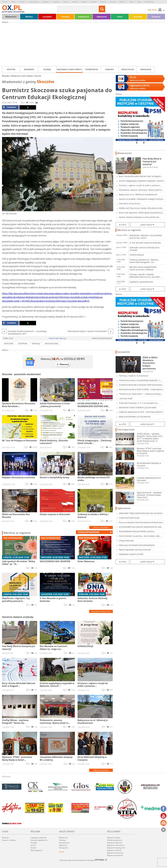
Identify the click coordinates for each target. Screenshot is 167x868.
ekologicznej (52, 343)
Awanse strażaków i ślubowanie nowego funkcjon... (142, 199)
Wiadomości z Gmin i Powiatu (69, 69)
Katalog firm (84, 17)
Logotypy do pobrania (39, 838)
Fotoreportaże (92, 69)
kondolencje (146, 69)
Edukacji (36, 343)
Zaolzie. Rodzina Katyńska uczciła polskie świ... (140, 217)
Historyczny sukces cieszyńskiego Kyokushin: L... (140, 380)
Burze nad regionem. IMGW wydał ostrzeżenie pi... (142, 213)
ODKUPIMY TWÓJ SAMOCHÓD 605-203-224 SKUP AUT (141, 513)
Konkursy (156, 17)
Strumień (122, 2)
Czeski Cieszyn (34, 2)
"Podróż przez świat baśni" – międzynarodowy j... (141, 394)
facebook (9, 107)
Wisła (139, 2)
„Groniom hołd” (126, 398)
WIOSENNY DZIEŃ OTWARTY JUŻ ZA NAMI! (138, 408)
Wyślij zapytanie (37, 850)
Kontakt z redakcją (9, 840)
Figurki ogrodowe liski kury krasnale (135, 550)
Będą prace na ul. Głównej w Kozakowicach (138, 194)
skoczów (9, 343)
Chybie (13, 2)
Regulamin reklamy (114, 850)
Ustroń (131, 2)
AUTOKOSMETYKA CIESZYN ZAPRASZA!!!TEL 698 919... (140, 527)
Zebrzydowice (149, 2)
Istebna (75, 2)
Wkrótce (29, 17)
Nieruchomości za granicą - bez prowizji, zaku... (140, 536)
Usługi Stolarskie (126, 541)
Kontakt (33, 848)
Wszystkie (11, 69)
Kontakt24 (47, 17)
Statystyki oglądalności (39, 840)
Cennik (33, 845)
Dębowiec (46, 2)
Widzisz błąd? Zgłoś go (57, 338)
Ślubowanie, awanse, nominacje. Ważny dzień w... (141, 190)
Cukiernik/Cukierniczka (129, 518)
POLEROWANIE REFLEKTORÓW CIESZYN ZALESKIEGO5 (136, 531)
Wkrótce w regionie (17, 533)
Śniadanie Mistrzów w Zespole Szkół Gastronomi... (141, 385)
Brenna (5, 2)
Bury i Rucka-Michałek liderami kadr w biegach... (141, 176)
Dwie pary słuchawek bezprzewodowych (137, 545)
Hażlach (66, 2)
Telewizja (65, 17)
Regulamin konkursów (115, 853)
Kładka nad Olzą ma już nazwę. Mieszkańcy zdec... (141, 208)
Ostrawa (103, 2)
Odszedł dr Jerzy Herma (130, 204)
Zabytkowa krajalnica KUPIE (131, 554)
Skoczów (113, 2)
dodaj (89, 532)
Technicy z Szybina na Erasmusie (134, 376)
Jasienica (84, 2)
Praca (120, 17)
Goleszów (56, 2)
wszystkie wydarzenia (101, 611)
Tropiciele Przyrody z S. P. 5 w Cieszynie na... (139, 403)
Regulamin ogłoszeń (115, 843)
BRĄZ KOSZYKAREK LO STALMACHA (135, 417)
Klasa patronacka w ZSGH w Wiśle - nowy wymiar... (142, 389)
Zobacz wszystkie (101, 527)
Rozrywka (138, 17)
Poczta (61, 852)
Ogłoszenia (102, 17)
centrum (23, 343)
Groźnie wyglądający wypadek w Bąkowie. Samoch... (142, 181)
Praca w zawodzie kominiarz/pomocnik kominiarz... (142, 522)
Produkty (34, 843)
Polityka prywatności (115, 840)
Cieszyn (22, 2)
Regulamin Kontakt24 (115, 855)
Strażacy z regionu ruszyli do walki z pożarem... (140, 185)
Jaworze (94, 2)
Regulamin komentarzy (116, 845)
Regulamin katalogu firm (116, 848)
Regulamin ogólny (114, 838)
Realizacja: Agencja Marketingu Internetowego (84, 860)
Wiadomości (11, 17)
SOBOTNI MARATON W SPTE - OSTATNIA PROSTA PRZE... (141, 412)
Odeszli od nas (128, 69)
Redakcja (5, 838)
